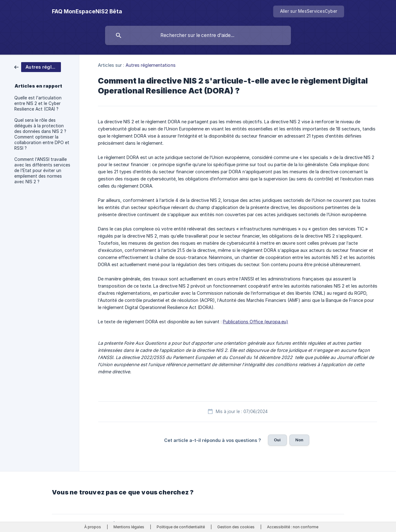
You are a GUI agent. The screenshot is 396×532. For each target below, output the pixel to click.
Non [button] (299, 440)
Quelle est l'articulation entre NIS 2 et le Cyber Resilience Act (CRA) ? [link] (38, 103)
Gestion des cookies (236, 527)
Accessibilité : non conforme (293, 527)
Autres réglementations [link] (151, 65)
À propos (93, 527)
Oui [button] (277, 440)
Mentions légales (129, 527)
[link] (38, 67)
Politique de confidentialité (181, 527)
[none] (87, 11)
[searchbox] (198, 35)
